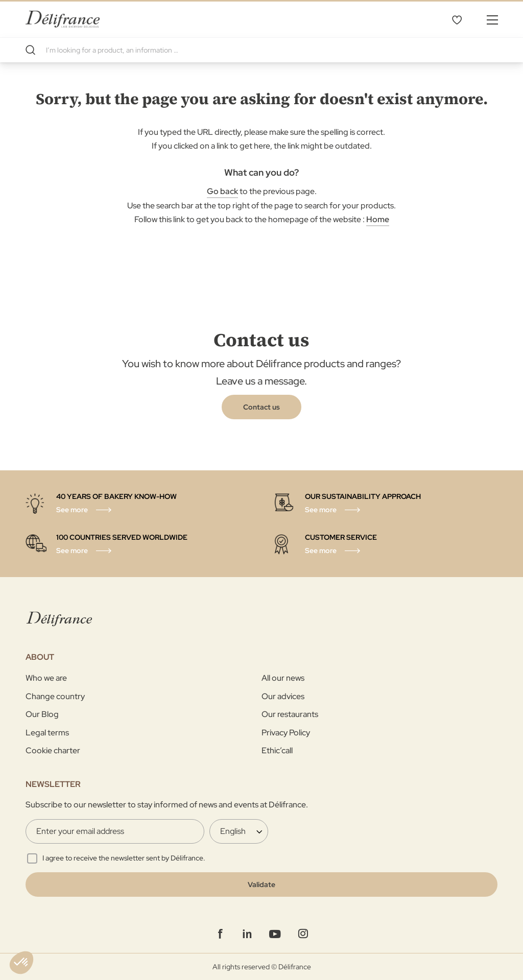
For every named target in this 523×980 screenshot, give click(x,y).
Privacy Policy (286, 733)
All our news (283, 678)
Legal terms (47, 733)
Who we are (46, 678)
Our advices (283, 696)
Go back (222, 191)
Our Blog (42, 714)
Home (378, 219)
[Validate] (261, 885)
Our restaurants (290, 714)
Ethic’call (277, 750)
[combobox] (261, 50)
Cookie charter (53, 750)
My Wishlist (457, 19)
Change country (55, 696)
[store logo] (63, 19)
